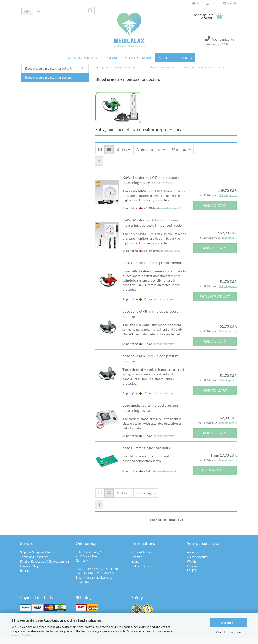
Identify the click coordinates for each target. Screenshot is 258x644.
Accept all (228, 623)
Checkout (193, 572)
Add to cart (215, 212)
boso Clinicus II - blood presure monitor (154, 269)
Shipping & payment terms (37, 558)
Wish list (230, 3)
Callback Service (142, 572)
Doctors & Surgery (82, 58)
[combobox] (123, 156)
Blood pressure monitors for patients (49, 75)
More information (228, 632)
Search (165, 58)
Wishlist (192, 568)
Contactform (84, 588)
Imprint (25, 577)
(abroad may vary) (169, 214)
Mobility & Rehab (138, 58)
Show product (215, 303)
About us (185, 58)
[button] (196, 3)
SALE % (192, 577)
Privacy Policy (29, 572)
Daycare (111, 58)
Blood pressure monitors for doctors (48, 84)
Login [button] (211, 3)
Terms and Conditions (34, 563)
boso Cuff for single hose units (146, 454)
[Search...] (27, 11)
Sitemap (137, 563)
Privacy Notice (21, 635)
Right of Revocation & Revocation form (45, 568)
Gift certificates (142, 558)
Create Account (197, 563)
